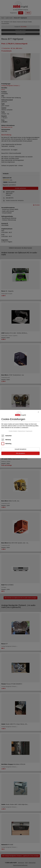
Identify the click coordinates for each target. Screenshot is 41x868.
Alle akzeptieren (20, 453)
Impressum (29, 431)
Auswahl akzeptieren (20, 449)
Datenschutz (21, 431)
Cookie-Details (13, 431)
